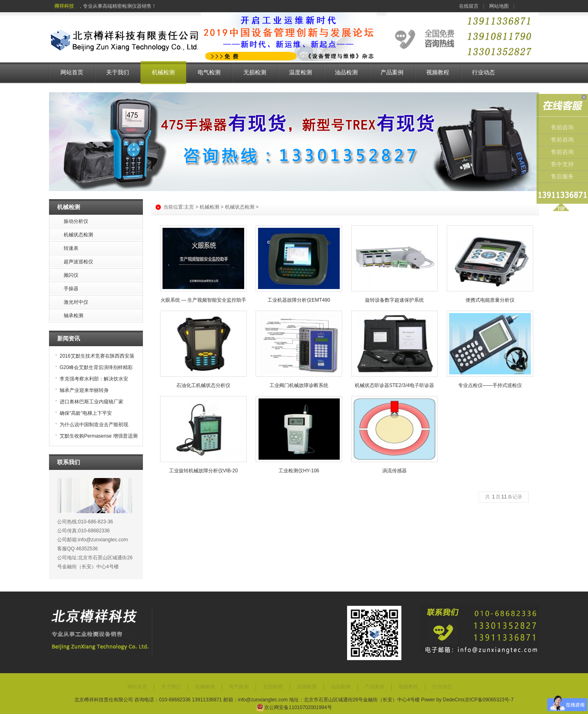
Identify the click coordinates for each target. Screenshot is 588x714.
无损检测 (255, 72)
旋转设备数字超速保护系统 (394, 300)
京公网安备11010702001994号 (294, 707)
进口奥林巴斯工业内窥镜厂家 (91, 402)
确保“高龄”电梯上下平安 (86, 413)
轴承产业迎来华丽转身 (84, 390)
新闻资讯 (69, 338)
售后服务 (562, 177)
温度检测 (301, 72)
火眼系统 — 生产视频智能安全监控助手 (204, 300)
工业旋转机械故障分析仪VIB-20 (204, 471)
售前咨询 (562, 128)
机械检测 (163, 72)
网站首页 (72, 72)
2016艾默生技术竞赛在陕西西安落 (97, 356)
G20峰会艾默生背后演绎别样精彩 (96, 367)
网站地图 (499, 6)
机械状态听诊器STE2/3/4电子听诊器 (394, 385)
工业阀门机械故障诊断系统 (299, 385)
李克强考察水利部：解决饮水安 (94, 379)
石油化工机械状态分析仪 (203, 385)
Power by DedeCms (443, 700)
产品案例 (392, 72)
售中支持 (562, 164)
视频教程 (438, 72)
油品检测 (346, 72)
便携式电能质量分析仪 (490, 300)
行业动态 (483, 72)
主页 (189, 207)
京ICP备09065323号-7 (489, 700)
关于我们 (118, 72)
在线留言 (469, 6)
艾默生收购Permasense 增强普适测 (99, 436)
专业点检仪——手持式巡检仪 (490, 385)
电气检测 (209, 72)
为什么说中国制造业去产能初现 (94, 425)
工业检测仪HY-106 (299, 471)
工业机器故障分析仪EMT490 (299, 300)
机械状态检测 (240, 207)
